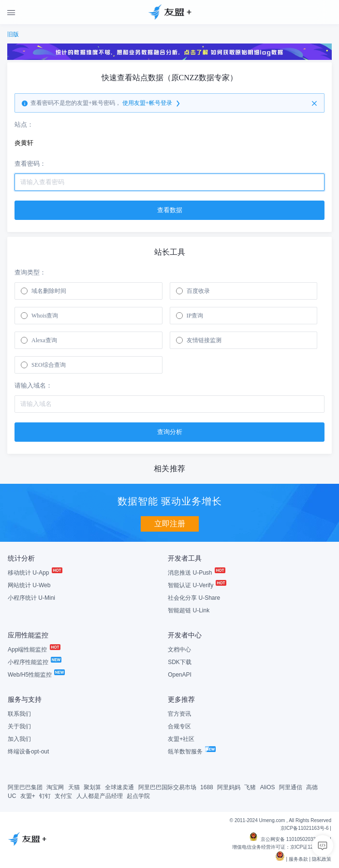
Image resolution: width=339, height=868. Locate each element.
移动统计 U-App (35, 573)
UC (12, 796)
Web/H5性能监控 (36, 675)
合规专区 (179, 726)
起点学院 (138, 796)
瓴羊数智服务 (191, 752)
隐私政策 (322, 859)
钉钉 (45, 796)
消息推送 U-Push (196, 573)
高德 (312, 787)
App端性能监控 (34, 650)
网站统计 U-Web (29, 585)
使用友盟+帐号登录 (152, 103)
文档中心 (179, 650)
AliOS (268, 787)
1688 (207, 787)
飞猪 (250, 787)
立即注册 (170, 524)
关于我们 (19, 726)
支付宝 (63, 796)
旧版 (13, 34)
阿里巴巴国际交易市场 (167, 787)
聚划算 (92, 787)
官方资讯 (179, 714)
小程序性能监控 (34, 662)
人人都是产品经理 (100, 796)
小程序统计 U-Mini (31, 598)
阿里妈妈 (229, 787)
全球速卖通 (119, 787)
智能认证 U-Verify (197, 585)
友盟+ (28, 796)
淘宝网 (55, 787)
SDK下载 (180, 662)
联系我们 (19, 714)
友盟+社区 (181, 739)
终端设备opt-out (28, 752)
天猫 (74, 787)
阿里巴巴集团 (25, 787)
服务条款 (298, 859)
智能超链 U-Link (189, 610)
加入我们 (19, 739)
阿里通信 (291, 787)
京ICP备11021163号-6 (305, 828)
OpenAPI (180, 675)
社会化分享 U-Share (194, 598)
